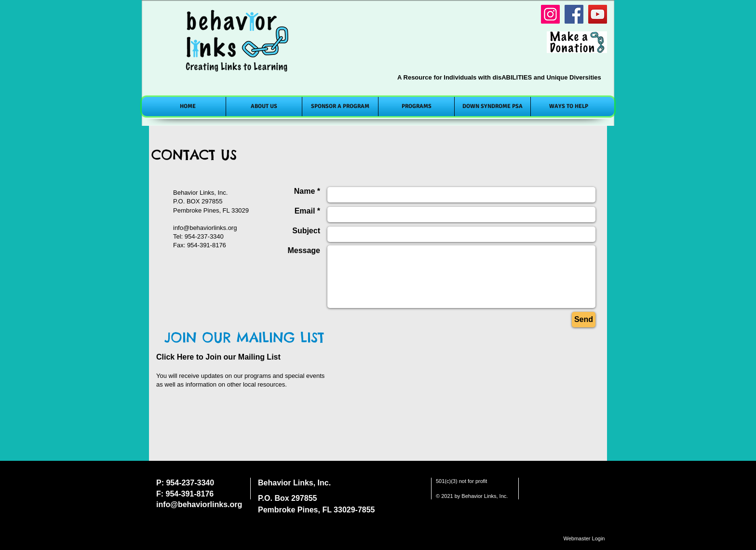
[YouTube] (598, 14)
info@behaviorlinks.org (199, 504)
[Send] (584, 320)
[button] (264, 107)
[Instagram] (550, 14)
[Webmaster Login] (584, 539)
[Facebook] (574, 14)
